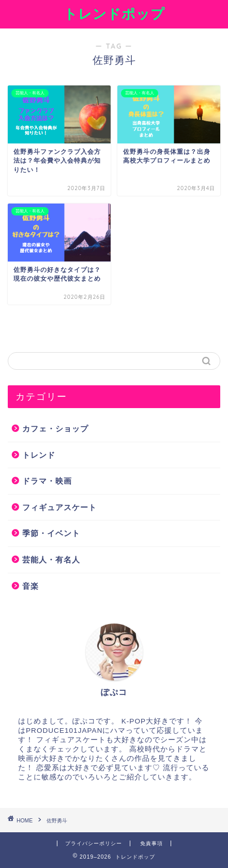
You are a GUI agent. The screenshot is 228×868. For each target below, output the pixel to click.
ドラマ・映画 (47, 481)
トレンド (39, 455)
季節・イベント (51, 533)
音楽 (31, 586)
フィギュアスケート (59, 507)
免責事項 (151, 843)
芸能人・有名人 (51, 560)
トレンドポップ (114, 13)
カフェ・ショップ (55, 429)
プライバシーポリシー (94, 843)
